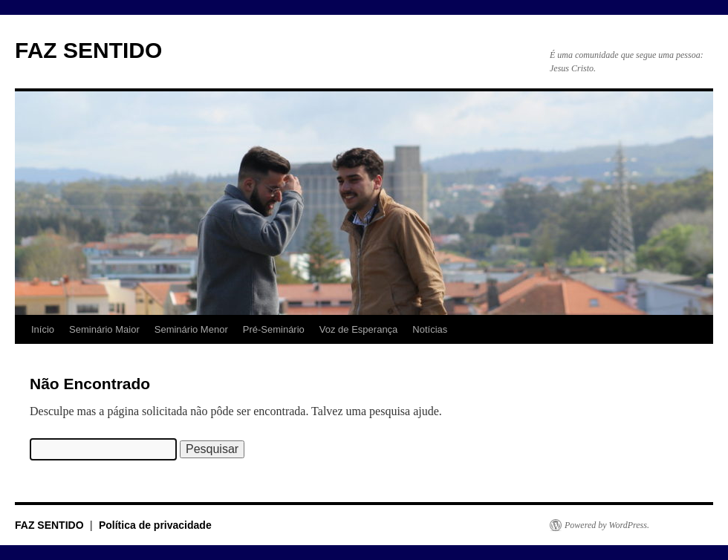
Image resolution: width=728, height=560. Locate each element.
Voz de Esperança (359, 329)
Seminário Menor (191, 329)
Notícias (430, 329)
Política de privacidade (155, 525)
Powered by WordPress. (607, 525)
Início (43, 329)
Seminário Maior (104, 329)
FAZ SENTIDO (88, 50)
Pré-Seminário (274, 329)
